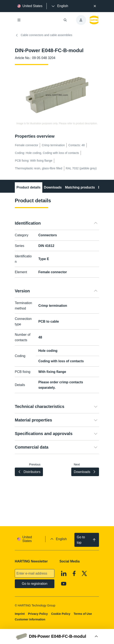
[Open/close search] (65, 20)
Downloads (53, 187)
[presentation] (59, 6)
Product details (29, 187)
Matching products (80, 187)
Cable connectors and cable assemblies (43, 35)
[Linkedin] (64, 574)
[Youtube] (64, 584)
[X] (85, 574)
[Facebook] (74, 574)
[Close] (95, 6)
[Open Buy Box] (57, 636)
